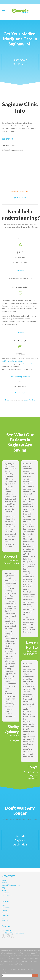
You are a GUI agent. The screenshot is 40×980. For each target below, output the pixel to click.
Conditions (6, 908)
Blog (3, 888)
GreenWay (8, 876)
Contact (7, 926)
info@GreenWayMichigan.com (13, 933)
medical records (26, 364)
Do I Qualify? (20, 393)
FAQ (3, 905)
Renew (4, 882)
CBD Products (7, 895)
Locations (5, 893)
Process (5, 910)
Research (5, 920)
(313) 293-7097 (7, 139)
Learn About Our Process (20, 62)
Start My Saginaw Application (20, 191)
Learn (8, 400)
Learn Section (29, 400)
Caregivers (6, 915)
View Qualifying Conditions (20, 377)
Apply (4, 880)
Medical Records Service (11, 885)
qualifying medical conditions (12, 361)
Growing (5, 913)
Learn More (20, 270)
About (4, 890)
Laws (3, 918)
